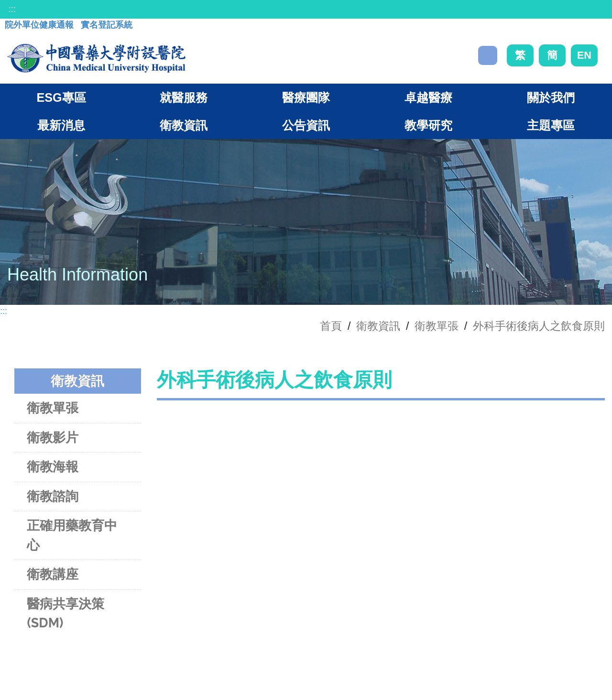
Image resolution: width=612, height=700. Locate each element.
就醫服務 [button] (184, 97)
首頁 (331, 326)
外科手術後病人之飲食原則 (539, 326)
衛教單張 (437, 326)
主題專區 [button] (551, 125)
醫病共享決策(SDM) (66, 614)
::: (12, 9)
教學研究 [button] (428, 125)
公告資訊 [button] (306, 125)
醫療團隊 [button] (306, 97)
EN (584, 55)
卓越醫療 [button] (428, 97)
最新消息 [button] (61, 125)
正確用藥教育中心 (72, 535)
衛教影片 (53, 437)
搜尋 (488, 55)
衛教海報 (53, 467)
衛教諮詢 (53, 496)
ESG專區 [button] (61, 97)
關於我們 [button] (551, 97)
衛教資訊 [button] (184, 125)
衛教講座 (53, 574)
